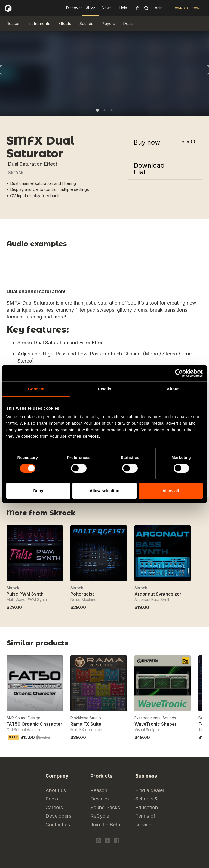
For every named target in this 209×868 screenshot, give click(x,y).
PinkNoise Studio (86, 718)
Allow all (171, 491)
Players (108, 24)
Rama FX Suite (86, 724)
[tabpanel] (104, 69)
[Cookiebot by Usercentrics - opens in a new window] (179, 373)
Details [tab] (104, 389)
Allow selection (104, 491)
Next (199, 645)
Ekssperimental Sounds (155, 718)
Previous (185, 645)
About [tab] (173, 389)
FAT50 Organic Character (34, 724)
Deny (38, 491)
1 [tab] (97, 110)
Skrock (16, 172)
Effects (65, 24)
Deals (128, 24)
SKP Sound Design (23, 718)
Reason (13, 24)
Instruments (39, 24)
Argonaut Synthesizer (158, 594)
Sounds (86, 24)
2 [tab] (104, 110)
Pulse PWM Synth (25, 594)
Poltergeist (82, 594)
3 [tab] (112, 110)
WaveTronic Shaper (156, 724)
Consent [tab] (36, 389)
